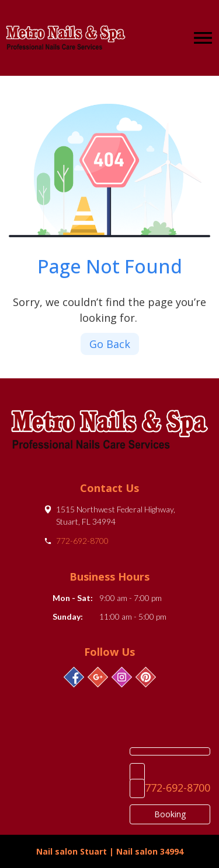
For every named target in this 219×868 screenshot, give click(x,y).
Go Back (110, 344)
